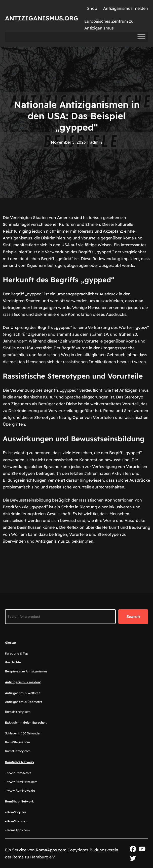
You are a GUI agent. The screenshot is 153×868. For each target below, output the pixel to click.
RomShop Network (19, 801)
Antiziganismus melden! (23, 682)
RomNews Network (20, 762)
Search (133, 616)
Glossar (11, 643)
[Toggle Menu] (141, 37)
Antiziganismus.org (42, 18)
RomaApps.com (51, 850)
